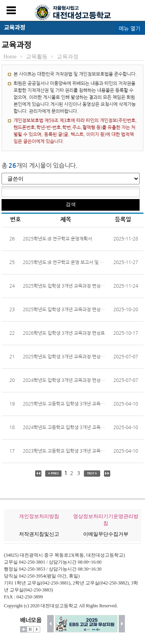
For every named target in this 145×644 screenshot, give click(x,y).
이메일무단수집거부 (106, 534)
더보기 (24, 629)
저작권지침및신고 (39, 534)
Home (10, 57)
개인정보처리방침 (39, 516)
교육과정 (68, 57)
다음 (122, 624)
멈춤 (30, 629)
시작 (37, 629)
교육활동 (37, 57)
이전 (50, 624)
